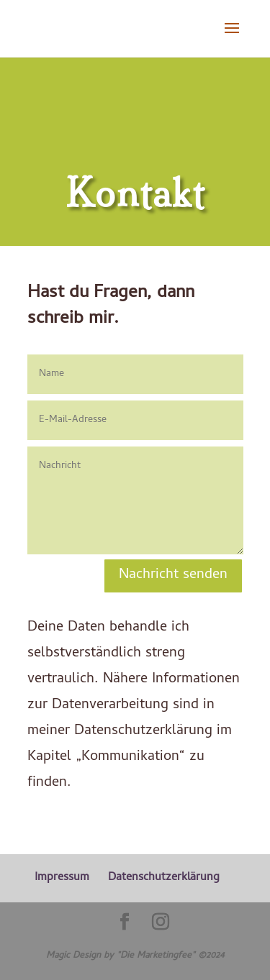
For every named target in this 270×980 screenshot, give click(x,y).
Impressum (62, 878)
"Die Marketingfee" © (161, 956)
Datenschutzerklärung (164, 878)
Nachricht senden (173, 576)
